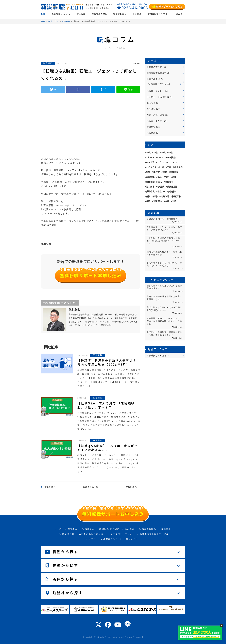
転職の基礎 (152, 79)
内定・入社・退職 (155, 115)
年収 (165, 172)
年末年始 (174, 172)
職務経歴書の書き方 (157, 73)
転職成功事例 (120, 14)
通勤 (167, 201)
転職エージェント (155, 91)
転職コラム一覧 (91, 487)
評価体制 (172, 192)
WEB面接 (171, 157)
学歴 (148, 172)
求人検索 (81, 14)
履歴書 (156, 172)
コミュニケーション (167, 162)
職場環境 (150, 192)
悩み (160, 177)
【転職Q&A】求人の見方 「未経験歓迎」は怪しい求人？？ (106, 405)
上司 (162, 167)
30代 (156, 153)
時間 (174, 177)
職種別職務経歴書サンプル (154, 534)
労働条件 (178, 167)
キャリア (150, 162)
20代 (148, 153)
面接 (174, 201)
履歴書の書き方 (154, 67)
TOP (43, 14)
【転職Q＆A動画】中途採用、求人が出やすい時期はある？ (108, 448)
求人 (160, 182)
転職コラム (88, 529)
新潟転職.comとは (61, 14)
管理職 (161, 187)
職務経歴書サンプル (158, 14)
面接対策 (151, 109)
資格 (148, 196)
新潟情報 (151, 127)
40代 (163, 153)
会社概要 (137, 14)
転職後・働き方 (154, 121)
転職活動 (46, 244)
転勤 (155, 196)
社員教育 (169, 182)
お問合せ (178, 14)
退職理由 (158, 201)
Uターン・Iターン (155, 157)
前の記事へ (50, 487)
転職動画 (48, 63)
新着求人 (73, 529)
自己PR (161, 192)
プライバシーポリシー (123, 534)
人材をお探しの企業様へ (92, 534)
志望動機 (150, 177)
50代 (171, 153)
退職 (148, 201)
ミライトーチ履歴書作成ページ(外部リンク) (113, 539)
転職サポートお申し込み (167, 7)
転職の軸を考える (157, 84)
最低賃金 (150, 182)
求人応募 (151, 103)
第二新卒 (150, 187)
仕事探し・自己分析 (157, 97)
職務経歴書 (172, 187)
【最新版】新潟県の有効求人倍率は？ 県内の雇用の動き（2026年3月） (107, 363)
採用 (167, 177)
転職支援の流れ (99, 14)
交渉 (169, 167)
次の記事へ (131, 487)
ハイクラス (151, 167)
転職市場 (165, 196)
